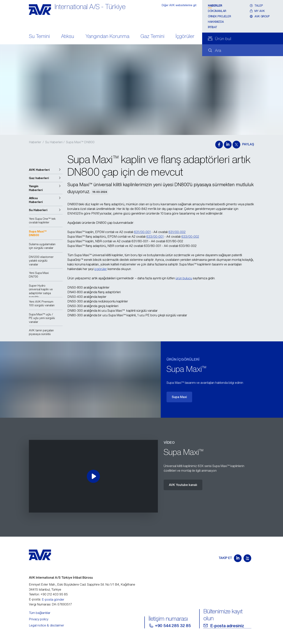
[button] (46, 170)
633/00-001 (155, 237)
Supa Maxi (179, 397)
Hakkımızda (216, 22)
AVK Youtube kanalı (183, 485)
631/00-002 (177, 232)
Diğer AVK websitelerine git (179, 5)
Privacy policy (39, 619)
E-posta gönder (53, 599)
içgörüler (101, 269)
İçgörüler (185, 37)
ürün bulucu (184, 278)
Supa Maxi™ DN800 (80, 142)
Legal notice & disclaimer (46, 625)
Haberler (215, 5)
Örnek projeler (219, 16)
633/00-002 (190, 237)
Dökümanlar (217, 11)
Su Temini (39, 37)
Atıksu (68, 37)
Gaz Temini (152, 37)
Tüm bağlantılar (40, 613)
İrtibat (213, 27)
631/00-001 (142, 232)
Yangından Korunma (107, 37)
